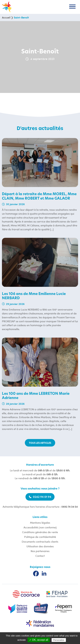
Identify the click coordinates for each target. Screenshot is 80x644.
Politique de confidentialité (40, 537)
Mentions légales (40, 523)
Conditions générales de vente (40, 532)
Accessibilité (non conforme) (40, 527)
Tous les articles (40, 443)
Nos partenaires (40, 551)
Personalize (59, 640)
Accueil (6, 17)
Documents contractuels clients (40, 542)
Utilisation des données (40, 546)
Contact (40, 556)
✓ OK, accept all (39, 640)
